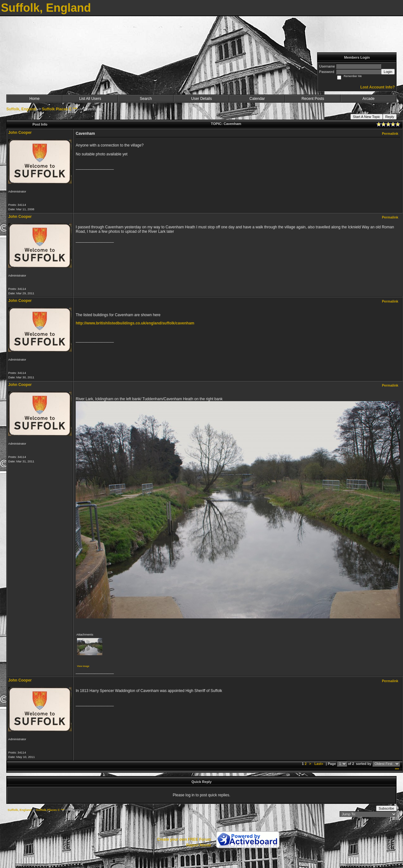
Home (35, 99)
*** (397, 769)
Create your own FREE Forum (184, 839)
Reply (390, 117)
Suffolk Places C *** (59, 109)
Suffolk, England (21, 109)
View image (83, 666)
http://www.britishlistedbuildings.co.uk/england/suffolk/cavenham (135, 323)
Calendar (257, 99)
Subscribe (386, 808)
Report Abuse (199, 845)
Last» (319, 764)
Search (146, 99)
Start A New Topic (367, 117)
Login (388, 72)
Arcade (368, 99)
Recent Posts (313, 99)
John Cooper (20, 133)
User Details (201, 99)
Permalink (390, 134)
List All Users (90, 99)
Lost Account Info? (377, 87)
